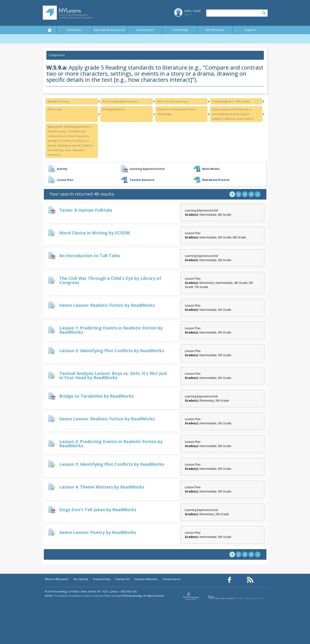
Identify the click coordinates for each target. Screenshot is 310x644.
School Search (171, 579)
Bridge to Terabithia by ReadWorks (97, 396)
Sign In (188, 14)
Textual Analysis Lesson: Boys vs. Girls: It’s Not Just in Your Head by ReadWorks (113, 375)
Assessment (145, 30)
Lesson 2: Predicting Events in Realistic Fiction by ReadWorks (111, 444)
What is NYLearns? (57, 579)
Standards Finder (58, 101)
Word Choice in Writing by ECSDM (95, 233)
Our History (81, 579)
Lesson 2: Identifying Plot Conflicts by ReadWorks (112, 351)
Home (50, 30)
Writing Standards (114, 109)
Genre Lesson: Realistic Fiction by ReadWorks (107, 305)
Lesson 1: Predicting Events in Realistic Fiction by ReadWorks (111, 330)
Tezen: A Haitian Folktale (86, 210)
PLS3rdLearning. (132, 596)
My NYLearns (215, 30)
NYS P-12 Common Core (173, 101)
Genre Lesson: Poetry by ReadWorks (98, 532)
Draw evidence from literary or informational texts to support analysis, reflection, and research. (233, 114)
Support (250, 30)
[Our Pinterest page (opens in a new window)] (240, 580)
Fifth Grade (55, 109)
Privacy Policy (102, 579)
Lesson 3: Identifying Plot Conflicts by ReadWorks (112, 464)
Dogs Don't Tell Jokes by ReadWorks (98, 510)
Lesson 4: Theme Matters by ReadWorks (102, 487)
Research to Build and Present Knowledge (176, 112)
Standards (74, 30)
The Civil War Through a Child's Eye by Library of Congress (110, 280)
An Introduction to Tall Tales (90, 255)
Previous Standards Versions (120, 101)
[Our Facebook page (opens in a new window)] (229, 580)
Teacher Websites (146, 579)
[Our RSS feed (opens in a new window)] (250, 580)
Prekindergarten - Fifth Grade (231, 101)
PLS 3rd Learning (56, 592)
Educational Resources (110, 30)
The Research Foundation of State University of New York (85, 596)
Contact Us (122, 579)
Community (180, 30)
